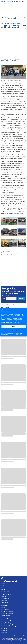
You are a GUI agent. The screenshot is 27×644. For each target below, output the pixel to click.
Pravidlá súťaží (5, 592)
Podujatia (10, 1)
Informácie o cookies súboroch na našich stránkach (8, 334)
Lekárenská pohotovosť (8, 613)
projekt (7, 61)
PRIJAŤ (14, 326)
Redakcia (4, 588)
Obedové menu (5, 609)
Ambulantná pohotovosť (8, 611)
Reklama (16, 1)
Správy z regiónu (14, 59)
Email (4, 298)
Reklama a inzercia (6, 586)
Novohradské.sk (6, 599)
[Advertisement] (13, 43)
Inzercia (3, 607)
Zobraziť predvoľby (14, 330)
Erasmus (3, 61)
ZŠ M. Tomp (13, 61)
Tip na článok (5, 603)
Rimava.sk (4, 597)
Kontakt (22, 1)
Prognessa (4, 633)
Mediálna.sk (4, 631)
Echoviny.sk (4, 601)
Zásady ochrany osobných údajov (20, 334)
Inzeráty (4, 1)
